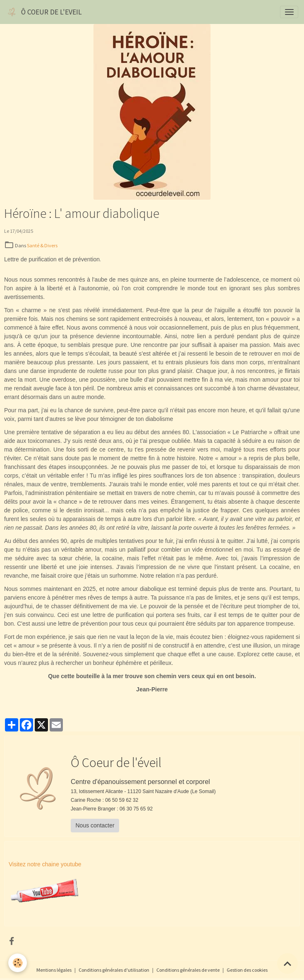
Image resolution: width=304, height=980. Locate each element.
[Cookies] (18, 963)
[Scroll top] (287, 963)
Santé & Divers (42, 245)
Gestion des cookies (247, 970)
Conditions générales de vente (188, 970)
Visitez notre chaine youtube (45, 864)
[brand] (44, 12)
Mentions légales (54, 970)
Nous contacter (95, 825)
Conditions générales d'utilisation (114, 970)
